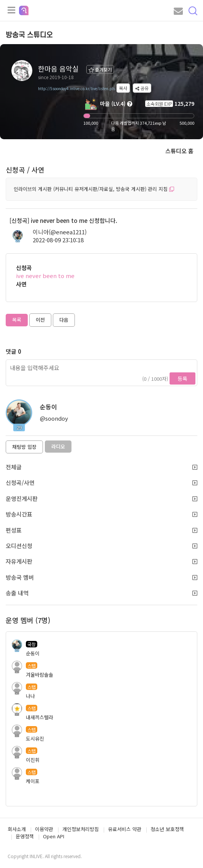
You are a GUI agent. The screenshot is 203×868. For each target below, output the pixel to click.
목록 (17, 320)
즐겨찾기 (100, 69)
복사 (123, 88)
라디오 (58, 446)
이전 (40, 320)
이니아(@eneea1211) (60, 232)
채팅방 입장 (24, 447)
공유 (142, 88)
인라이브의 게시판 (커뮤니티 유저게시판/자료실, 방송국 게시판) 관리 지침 (94, 189)
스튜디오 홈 (179, 151)
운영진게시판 (101, 498)
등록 (182, 378)
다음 (64, 320)
